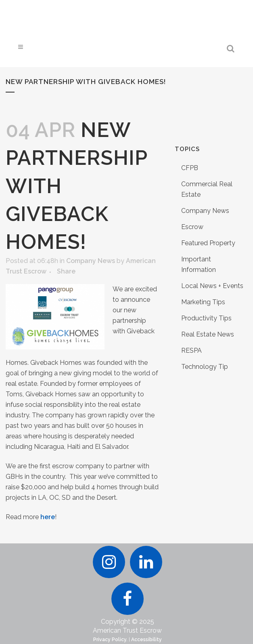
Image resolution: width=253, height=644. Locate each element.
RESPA (191, 350)
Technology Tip (205, 367)
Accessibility (146, 640)
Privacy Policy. (110, 640)
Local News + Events (212, 286)
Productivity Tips (206, 318)
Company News (91, 261)
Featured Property (208, 243)
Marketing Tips (203, 302)
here (48, 517)
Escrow (192, 227)
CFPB (190, 168)
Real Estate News (208, 334)
